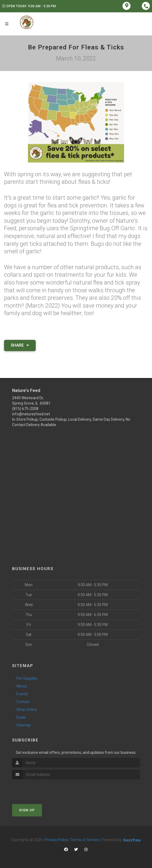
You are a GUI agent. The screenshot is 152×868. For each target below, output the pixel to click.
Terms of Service (85, 840)
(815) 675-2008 (25, 409)
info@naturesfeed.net (31, 414)
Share (20, 345)
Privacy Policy (56, 840)
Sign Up (27, 810)
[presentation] (41, 789)
